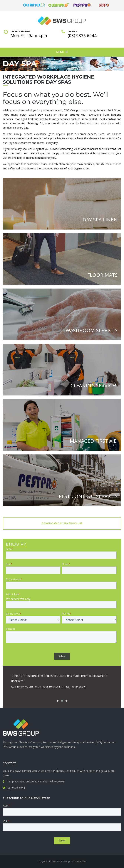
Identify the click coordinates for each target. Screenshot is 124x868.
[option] (62, 680)
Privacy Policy (79, 861)
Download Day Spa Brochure (62, 523)
